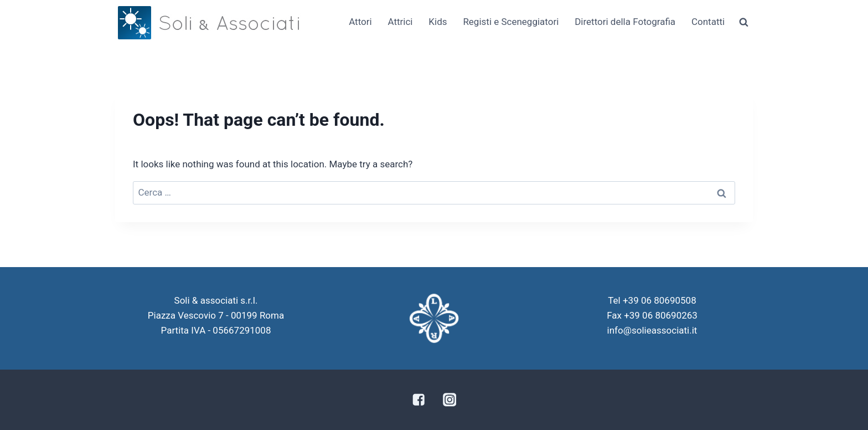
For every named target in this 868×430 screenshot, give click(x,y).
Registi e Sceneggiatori (511, 22)
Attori (360, 22)
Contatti (708, 22)
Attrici (400, 22)
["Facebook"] (418, 400)
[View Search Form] (743, 22)
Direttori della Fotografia (625, 22)
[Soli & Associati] (209, 22)
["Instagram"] (450, 400)
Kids (438, 22)
